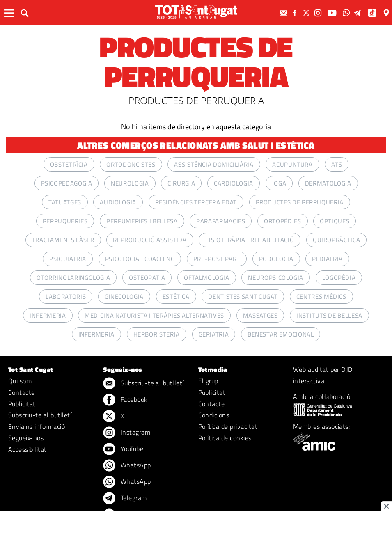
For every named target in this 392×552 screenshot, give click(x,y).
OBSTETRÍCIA (69, 164)
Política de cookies (225, 438)
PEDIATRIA (327, 259)
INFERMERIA (48, 315)
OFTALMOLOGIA (207, 278)
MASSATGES (260, 315)
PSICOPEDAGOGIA (67, 183)
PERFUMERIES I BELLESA (142, 221)
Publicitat (22, 404)
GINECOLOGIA (124, 297)
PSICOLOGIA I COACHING (140, 259)
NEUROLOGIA (130, 183)
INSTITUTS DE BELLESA (329, 315)
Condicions (214, 415)
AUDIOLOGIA (118, 202)
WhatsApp (127, 466)
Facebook (125, 400)
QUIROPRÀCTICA (336, 240)
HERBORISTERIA (157, 334)
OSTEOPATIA (147, 278)
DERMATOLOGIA (328, 183)
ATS (337, 164)
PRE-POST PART (217, 259)
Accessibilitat (28, 449)
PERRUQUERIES (65, 221)
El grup (208, 381)
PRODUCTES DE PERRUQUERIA (300, 202)
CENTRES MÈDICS (321, 297)
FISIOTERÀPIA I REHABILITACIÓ (250, 240)
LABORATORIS (66, 297)
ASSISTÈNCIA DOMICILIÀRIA (214, 164)
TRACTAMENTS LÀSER (63, 240)
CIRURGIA (181, 183)
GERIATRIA (214, 334)
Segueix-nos (26, 438)
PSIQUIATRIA (68, 259)
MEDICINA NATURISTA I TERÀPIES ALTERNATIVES (154, 315)
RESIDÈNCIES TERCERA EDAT (196, 202)
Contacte (22, 392)
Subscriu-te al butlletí (40, 415)
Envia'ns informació (37, 426)
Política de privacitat (228, 426)
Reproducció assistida (150, 240)
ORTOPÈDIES (282, 221)
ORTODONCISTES (131, 164)
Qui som (20, 381)
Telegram (125, 499)
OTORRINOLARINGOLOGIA (73, 278)
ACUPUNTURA (292, 164)
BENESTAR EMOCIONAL (281, 334)
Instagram (127, 433)
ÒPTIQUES (335, 221)
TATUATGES (65, 202)
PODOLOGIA (276, 259)
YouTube (123, 449)
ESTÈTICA (176, 297)
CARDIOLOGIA (234, 183)
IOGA (279, 183)
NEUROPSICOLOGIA (276, 278)
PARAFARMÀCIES (221, 221)
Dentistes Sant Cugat (243, 297)
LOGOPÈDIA (339, 278)
